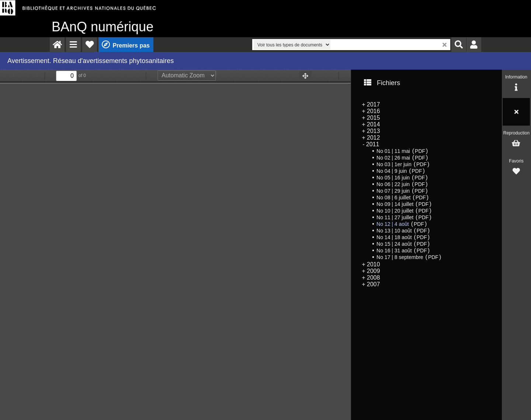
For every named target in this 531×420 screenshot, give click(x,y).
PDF (420, 151)
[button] (73, 45)
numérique (103, 27)
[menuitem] (57, 45)
